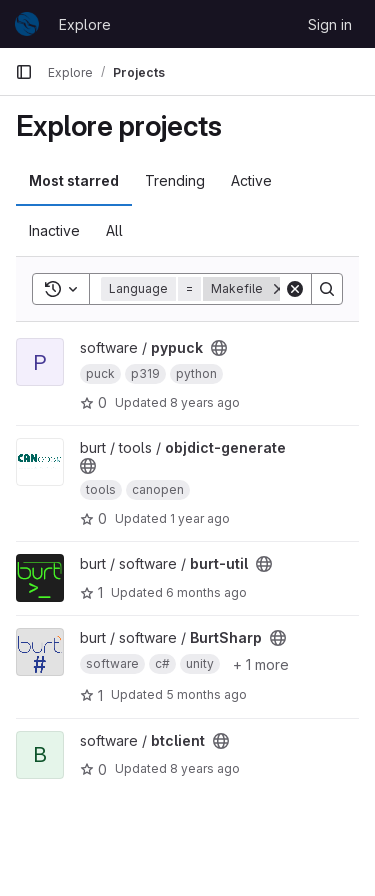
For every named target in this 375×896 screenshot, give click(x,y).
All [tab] (114, 230)
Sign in (330, 24)
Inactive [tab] (54, 230)
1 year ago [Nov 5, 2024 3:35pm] (200, 518)
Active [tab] (251, 180)
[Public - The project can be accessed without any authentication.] (219, 348)
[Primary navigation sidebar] (24, 72)
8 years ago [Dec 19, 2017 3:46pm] (205, 402)
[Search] (327, 289)
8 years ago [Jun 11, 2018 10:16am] (205, 768)
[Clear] (295, 289)
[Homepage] (27, 24)
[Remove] (279, 289)
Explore (85, 24)
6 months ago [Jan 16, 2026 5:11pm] (206, 592)
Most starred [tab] (74, 180)
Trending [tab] (175, 180)
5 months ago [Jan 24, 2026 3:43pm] (206, 694)
